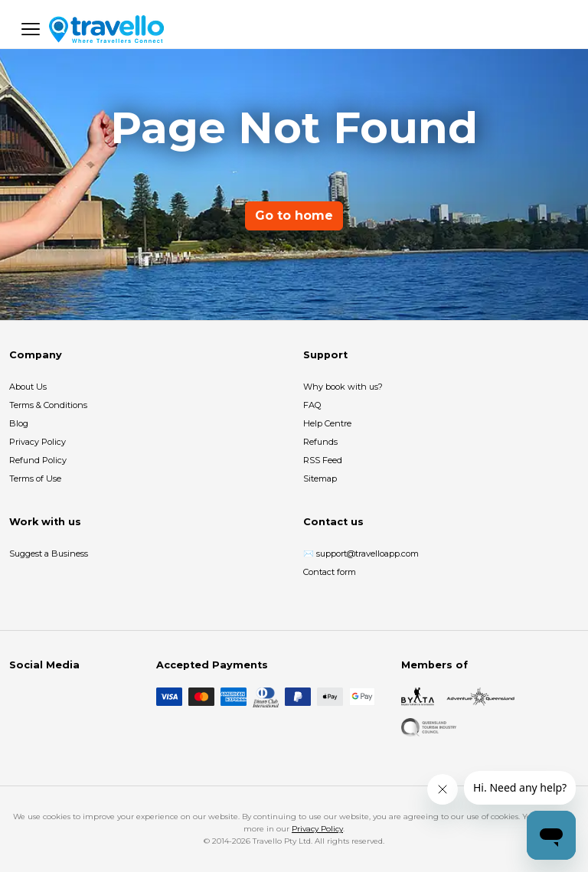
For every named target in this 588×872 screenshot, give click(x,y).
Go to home (294, 216)
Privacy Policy (38, 442)
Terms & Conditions (48, 405)
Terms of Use (35, 478)
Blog (19, 423)
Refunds (320, 442)
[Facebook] (18, 697)
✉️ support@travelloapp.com (361, 554)
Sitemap (320, 478)
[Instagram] (43, 697)
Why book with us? (343, 387)
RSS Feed (323, 460)
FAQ (312, 405)
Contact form (330, 572)
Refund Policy (38, 460)
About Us (28, 387)
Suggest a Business (49, 554)
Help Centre (327, 423)
